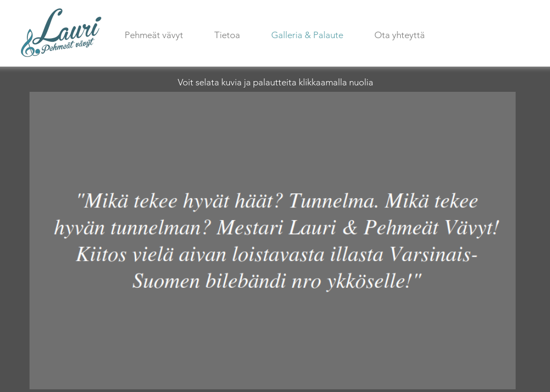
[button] (273, 241)
